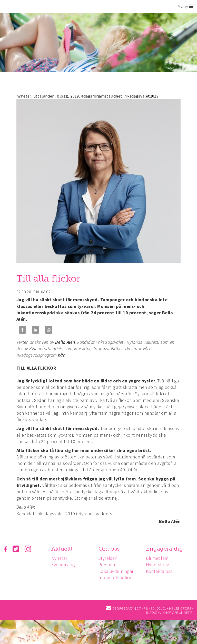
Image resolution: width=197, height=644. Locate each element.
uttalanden (44, 96)
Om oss (110, 549)
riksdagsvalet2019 (141, 96)
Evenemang (64, 565)
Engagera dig (166, 549)
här (61, 355)
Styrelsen (109, 558)
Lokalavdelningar (117, 571)
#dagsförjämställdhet (102, 96)
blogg (62, 96)
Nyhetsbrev (159, 565)
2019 (75, 96)
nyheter (24, 96)
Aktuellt (62, 549)
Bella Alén (65, 342)
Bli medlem (159, 558)
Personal (109, 565)
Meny (185, 6)
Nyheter (60, 558)
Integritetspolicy (116, 578)
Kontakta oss (161, 571)
